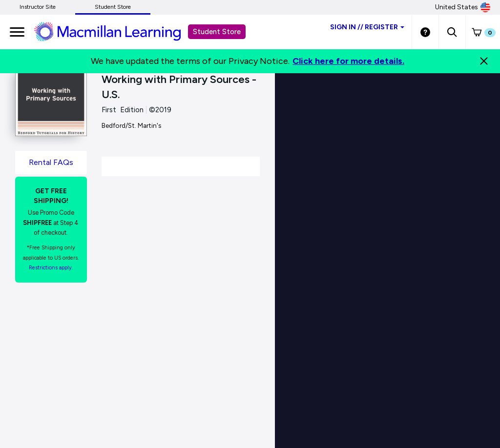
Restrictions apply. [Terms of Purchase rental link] (51, 268)
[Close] (484, 61)
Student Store (113, 7)
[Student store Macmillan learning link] (115, 31)
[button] (452, 32)
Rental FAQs (51, 162)
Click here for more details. (348, 61)
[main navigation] (17, 32)
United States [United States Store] (463, 7)
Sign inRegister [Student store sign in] (367, 27)
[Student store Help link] (425, 32)
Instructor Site (38, 7)
